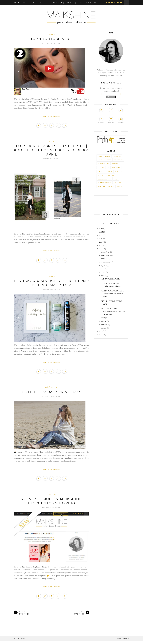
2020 (101, 238)
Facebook (111, 111)
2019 (101, 242)
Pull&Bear (117, 182)
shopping (52, 497)
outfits (108, 160)
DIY (108, 167)
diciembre (105, 252)
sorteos (111, 186)
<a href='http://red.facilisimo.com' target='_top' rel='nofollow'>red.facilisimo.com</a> (111, 346)
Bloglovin (111, 120)
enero (104, 328)
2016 (101, 331)
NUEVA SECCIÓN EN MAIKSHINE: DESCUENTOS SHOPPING (113, 311)
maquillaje (101, 186)
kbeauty (119, 186)
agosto (104, 265)
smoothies (110, 175)
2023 (101, 228)
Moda (34, 3)
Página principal (21, 3)
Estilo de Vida (56, 3)
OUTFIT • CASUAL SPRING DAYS (52, 394)
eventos (109, 171)
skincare (101, 175)
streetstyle (117, 156)
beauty (52, 34)
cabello (100, 171)
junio (103, 272)
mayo (103, 275)
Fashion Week (116, 167)
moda (52, 142)
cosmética (118, 171)
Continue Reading (52, 116)
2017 (101, 248)
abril (103, 317)
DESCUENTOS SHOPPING (87, 3)
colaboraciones (52, 389)
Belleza (43, 3)
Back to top (123, 641)
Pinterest (101, 120)
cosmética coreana (104, 182)
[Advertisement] (110, 370)
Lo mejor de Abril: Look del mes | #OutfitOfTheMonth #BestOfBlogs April (52, 151)
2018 (101, 245)
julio (103, 268)
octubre (104, 258)
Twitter (121, 111)
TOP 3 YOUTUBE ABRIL (52, 39)
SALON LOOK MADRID (104, 179)
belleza (107, 156)
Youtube (101, 167)
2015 (101, 334)
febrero (104, 324)
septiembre (106, 262)
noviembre (106, 255)
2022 (101, 232)
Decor (116, 179)
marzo (104, 321)
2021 (101, 235)
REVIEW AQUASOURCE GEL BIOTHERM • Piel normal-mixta (112, 293)
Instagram (101, 111)
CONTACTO (70, 3)
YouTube (121, 120)
